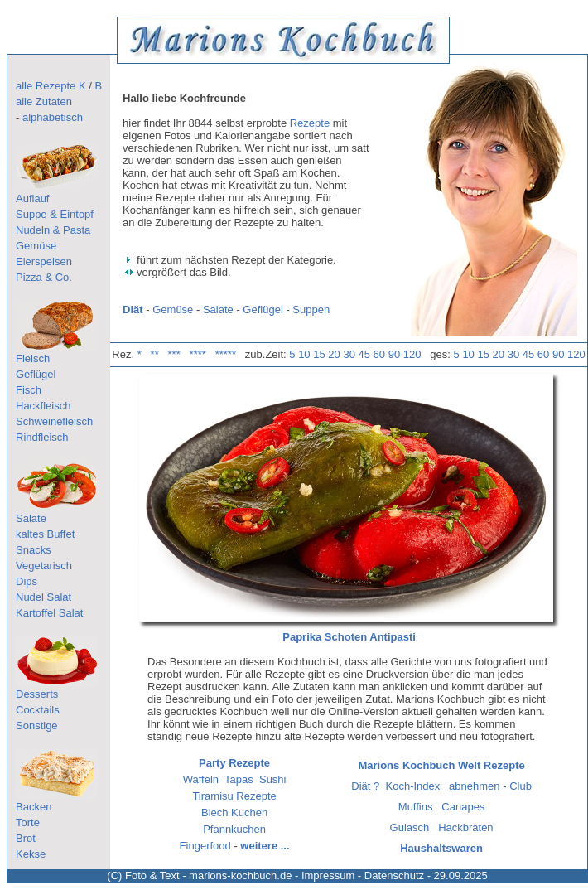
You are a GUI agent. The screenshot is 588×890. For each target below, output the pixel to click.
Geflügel (36, 374)
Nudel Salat (43, 597)
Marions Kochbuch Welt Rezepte (441, 765)
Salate (31, 518)
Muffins (416, 807)
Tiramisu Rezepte (234, 796)
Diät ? (365, 786)
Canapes (463, 807)
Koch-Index (413, 786)
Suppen (311, 310)
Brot (26, 838)
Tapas (239, 779)
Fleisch (33, 358)
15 (319, 354)
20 (334, 354)
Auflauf (32, 198)
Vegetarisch (44, 566)
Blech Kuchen (234, 813)
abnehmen (474, 786)
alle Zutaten (44, 102)
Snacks (34, 550)
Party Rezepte (234, 763)
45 (364, 354)
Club (521, 786)
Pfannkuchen (234, 829)
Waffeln (201, 779)
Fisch (29, 390)
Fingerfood (205, 846)
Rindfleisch (42, 437)
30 (349, 354)
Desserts (37, 694)
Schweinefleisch (54, 421)
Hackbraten (465, 827)
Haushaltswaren (441, 848)
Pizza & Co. (44, 277)
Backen (34, 807)
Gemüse (36, 246)
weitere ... (265, 846)
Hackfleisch (43, 406)
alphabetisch (53, 117)
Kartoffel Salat (49, 613)
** (155, 354)
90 (394, 354)
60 (379, 354)
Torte (28, 822)
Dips (27, 581)
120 (412, 354)
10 (304, 354)
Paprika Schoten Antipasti (349, 637)
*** (174, 354)
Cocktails (38, 710)
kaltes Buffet (45, 534)
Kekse (31, 854)
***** (226, 354)
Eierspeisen (44, 261)
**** (198, 354)
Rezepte (310, 123)
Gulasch (410, 827)
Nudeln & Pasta (53, 230)
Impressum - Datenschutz (363, 875)
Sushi (273, 779)
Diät (133, 310)
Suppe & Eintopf (55, 214)
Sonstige (37, 726)
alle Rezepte (46, 86)
